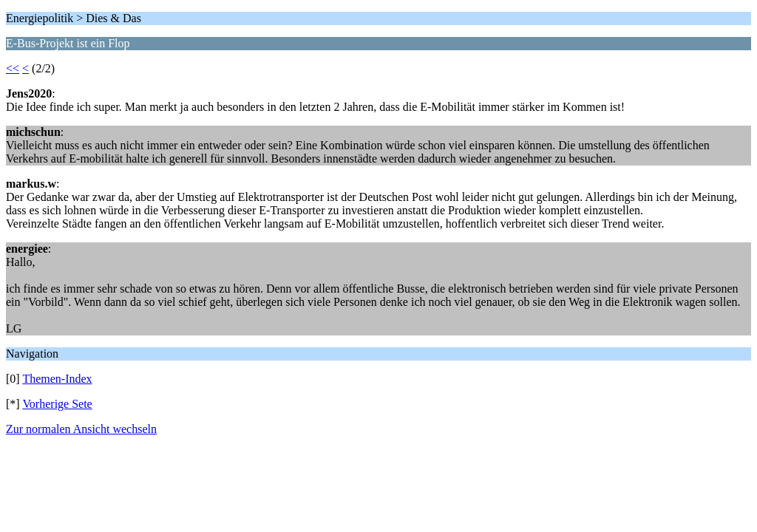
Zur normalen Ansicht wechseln (81, 429)
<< (13, 68)
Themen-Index (57, 379)
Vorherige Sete (57, 404)
